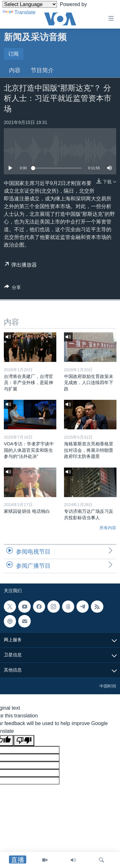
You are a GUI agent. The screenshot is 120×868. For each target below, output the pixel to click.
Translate (19, 12)
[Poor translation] (24, 741)
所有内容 (108, 528)
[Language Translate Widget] (30, 4)
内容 (15, 70)
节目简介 (42, 70)
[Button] (12, 289)
